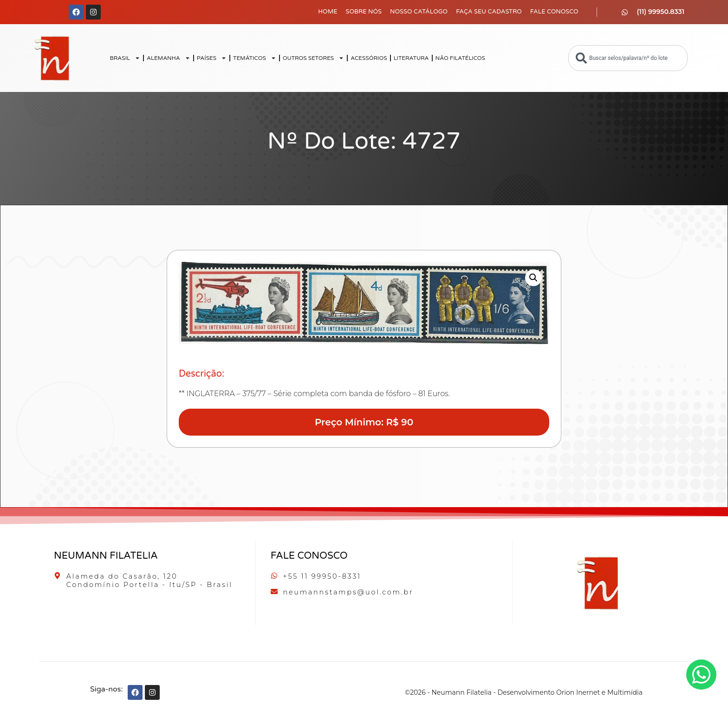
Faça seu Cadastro (489, 12)
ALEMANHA (169, 58)
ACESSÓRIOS (369, 58)
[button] (533, 278)
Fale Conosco (554, 12)
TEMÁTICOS (255, 58)
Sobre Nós (364, 12)
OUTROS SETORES (313, 58)
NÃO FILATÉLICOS (460, 58)
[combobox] (628, 58)
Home (328, 12)
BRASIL (125, 58)
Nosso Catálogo (419, 12)
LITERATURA (411, 58)
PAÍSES (212, 58)
